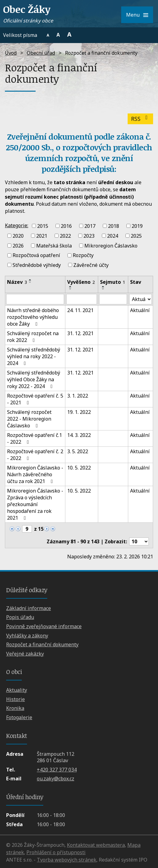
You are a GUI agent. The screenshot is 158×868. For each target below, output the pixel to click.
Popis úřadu (20, 617)
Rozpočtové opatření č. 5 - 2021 (35, 399)
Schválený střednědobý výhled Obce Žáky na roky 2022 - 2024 (34, 379)
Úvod (11, 53)
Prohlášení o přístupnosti (56, 852)
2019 (137, 226)
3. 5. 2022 (78, 451)
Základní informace (29, 608)
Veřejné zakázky (25, 654)
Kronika (15, 708)
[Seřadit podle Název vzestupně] (30, 280)
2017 (90, 226)
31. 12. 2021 (80, 333)
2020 (18, 236)
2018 (114, 226)
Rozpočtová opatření (36, 255)
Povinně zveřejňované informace (44, 626)
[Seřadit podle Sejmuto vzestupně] (103, 287)
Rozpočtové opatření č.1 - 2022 (35, 438)
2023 (89, 236)
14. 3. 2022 (79, 435)
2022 (65, 236)
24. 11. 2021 (80, 310)
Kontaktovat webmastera (96, 845)
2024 (113, 236)
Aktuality (17, 690)
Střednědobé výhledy (37, 265)
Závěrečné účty (91, 265)
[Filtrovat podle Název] (35, 299)
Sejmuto (113, 282)
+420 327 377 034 (57, 770)
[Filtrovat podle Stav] (141, 299)
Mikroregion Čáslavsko (111, 245)
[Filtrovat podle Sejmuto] (113, 299)
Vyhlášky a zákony (27, 636)
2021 (42, 236)
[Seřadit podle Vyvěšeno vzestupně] (71, 287)
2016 (66, 226)
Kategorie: (17, 225)
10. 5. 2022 (79, 468)
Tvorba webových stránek (67, 860)
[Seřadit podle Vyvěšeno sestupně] (71, 289)
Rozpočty (83, 255)
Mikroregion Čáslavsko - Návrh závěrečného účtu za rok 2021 (35, 474)
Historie (15, 699)
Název (17, 282)
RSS (141, 119)
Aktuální (140, 310)
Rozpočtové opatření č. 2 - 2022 (35, 455)
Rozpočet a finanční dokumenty (42, 644)
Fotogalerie (19, 717)
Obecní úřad (41, 53)
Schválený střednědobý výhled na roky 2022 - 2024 (34, 356)
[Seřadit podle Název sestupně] (30, 282)
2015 (43, 226)
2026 (18, 245)
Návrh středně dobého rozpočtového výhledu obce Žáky (33, 317)
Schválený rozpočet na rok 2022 (33, 337)
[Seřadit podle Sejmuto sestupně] (103, 289)
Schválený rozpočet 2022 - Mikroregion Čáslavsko (29, 419)
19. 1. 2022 (79, 412)
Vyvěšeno (81, 282)
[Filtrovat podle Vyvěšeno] (82, 299)
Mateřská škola (54, 245)
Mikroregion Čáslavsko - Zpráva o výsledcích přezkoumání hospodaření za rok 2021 (35, 504)
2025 (136, 236)
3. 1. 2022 (78, 396)
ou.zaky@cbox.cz (56, 779)
